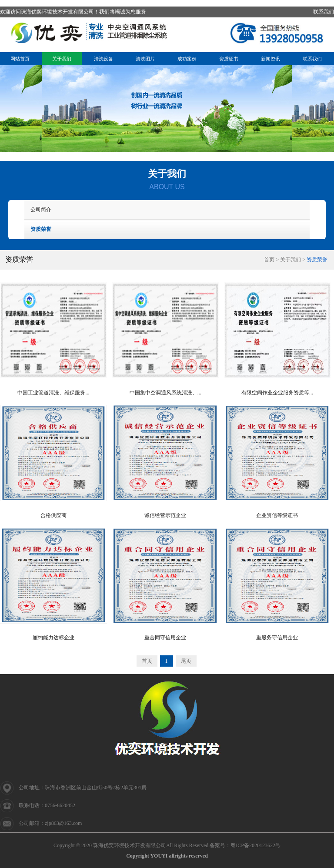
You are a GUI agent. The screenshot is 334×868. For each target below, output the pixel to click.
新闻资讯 (271, 59)
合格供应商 (53, 515)
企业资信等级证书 (277, 515)
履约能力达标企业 (53, 638)
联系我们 (324, 12)
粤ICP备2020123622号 (256, 845)
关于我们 (62, 59)
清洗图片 (145, 59)
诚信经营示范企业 (165, 515)
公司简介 (41, 210)
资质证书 (229, 59)
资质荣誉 (41, 229)
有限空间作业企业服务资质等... (277, 393)
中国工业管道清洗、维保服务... (53, 393)
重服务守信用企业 (277, 638)
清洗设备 (104, 59)
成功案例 (187, 59)
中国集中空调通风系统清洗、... (165, 393)
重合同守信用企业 (165, 638)
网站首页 (20, 59)
